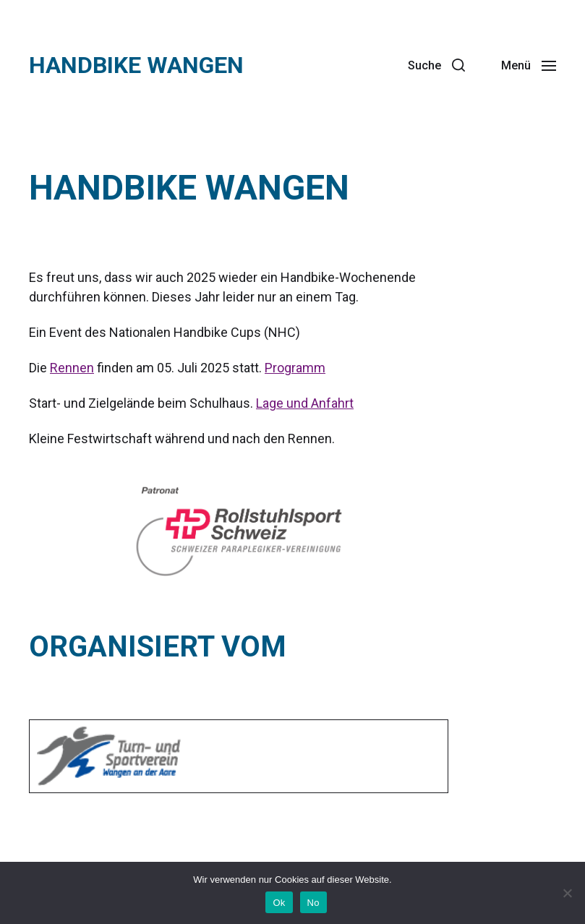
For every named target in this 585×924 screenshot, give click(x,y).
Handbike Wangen (136, 65)
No (313, 903)
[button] (436, 65)
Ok (279, 903)
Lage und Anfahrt (305, 403)
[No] (567, 893)
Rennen (72, 368)
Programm (295, 368)
